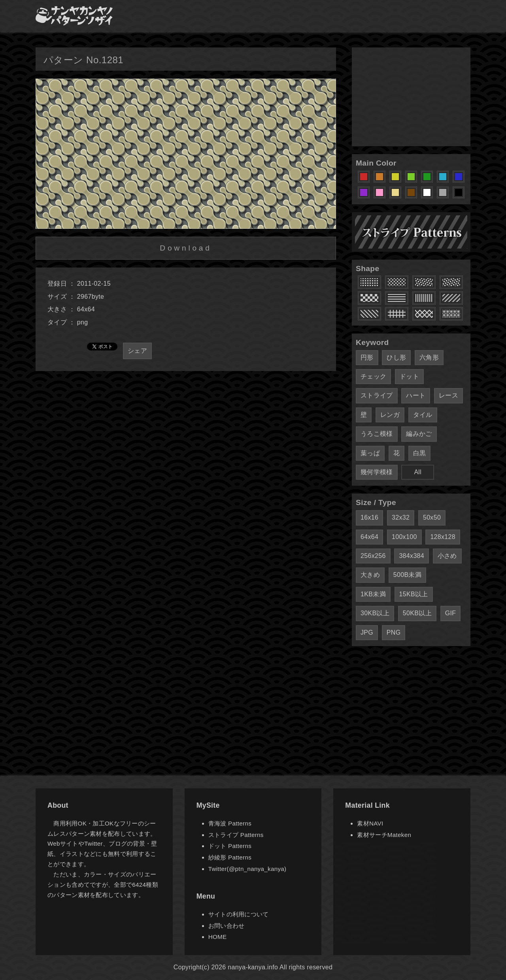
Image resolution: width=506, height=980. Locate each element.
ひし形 (396, 357)
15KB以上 (414, 594)
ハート (416, 395)
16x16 (369, 517)
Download (186, 248)
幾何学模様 (377, 472)
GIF (451, 613)
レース (448, 395)
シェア (137, 351)
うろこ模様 (377, 434)
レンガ (390, 415)
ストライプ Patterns (236, 835)
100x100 (404, 537)
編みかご (419, 434)
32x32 (401, 517)
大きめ (370, 575)
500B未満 (407, 575)
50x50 (432, 517)
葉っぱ (370, 453)
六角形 (429, 357)
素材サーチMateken (384, 835)
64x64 (369, 537)
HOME (218, 937)
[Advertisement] (411, 97)
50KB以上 (417, 613)
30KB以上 (375, 613)
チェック (373, 376)
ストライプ (377, 395)
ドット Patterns (230, 846)
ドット (409, 376)
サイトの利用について (239, 914)
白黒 (420, 453)
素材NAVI (370, 823)
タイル (423, 415)
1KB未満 (373, 594)
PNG (394, 632)
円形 (367, 357)
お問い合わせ (227, 926)
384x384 (412, 556)
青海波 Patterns (230, 823)
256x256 (373, 556)
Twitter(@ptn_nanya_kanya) (247, 869)
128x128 (443, 537)
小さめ (447, 556)
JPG (367, 632)
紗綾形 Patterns (230, 857)
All (418, 472)
